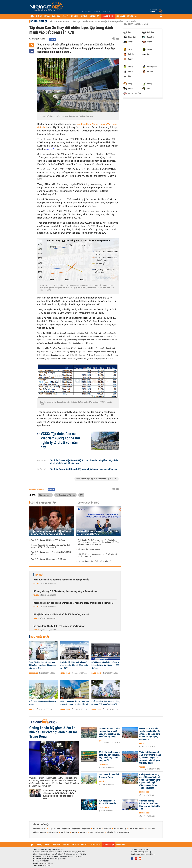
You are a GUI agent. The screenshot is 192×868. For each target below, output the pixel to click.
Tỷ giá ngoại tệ (54, 829)
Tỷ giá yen (76, 829)
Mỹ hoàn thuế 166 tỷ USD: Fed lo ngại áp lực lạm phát (59, 626)
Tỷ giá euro (86, 829)
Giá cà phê (107, 829)
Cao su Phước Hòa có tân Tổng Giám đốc (95, 561)
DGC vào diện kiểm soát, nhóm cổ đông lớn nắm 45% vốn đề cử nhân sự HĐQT (74, 665)
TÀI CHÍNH (75, 16)
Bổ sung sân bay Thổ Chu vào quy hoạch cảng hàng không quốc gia (65, 591)
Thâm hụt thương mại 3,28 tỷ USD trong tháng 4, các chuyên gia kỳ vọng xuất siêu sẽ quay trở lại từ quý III (150, 758)
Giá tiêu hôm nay (120, 829)
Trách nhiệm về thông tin (42, 865)
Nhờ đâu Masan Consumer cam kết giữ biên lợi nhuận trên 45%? (97, 555)
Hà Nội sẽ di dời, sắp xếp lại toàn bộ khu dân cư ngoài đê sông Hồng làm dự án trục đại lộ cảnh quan (150, 734)
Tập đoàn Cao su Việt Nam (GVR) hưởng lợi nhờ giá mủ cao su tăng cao (84, 469)
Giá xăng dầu (150, 829)
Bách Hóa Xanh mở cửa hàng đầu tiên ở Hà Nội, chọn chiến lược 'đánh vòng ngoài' (109, 756)
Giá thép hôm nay (40, 832)
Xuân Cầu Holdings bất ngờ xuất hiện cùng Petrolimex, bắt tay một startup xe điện (43, 665)
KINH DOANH (120, 16)
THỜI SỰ (39, 16)
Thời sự (36, 595)
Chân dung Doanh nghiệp (95, 21)
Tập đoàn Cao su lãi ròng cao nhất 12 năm (49, 559)
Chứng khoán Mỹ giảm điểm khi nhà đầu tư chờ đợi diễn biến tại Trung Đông (53, 732)
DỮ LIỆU (130, 16)
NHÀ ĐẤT (84, 16)
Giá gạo (74, 832)
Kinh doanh (34, 673)
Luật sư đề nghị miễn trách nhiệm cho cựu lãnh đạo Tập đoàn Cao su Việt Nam (51, 533)
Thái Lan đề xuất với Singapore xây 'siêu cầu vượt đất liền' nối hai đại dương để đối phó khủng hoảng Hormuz (59, 794)
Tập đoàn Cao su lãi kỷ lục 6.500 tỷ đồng (48, 540)
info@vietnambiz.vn (46, 863)
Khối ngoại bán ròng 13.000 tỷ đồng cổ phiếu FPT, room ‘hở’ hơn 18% (106, 703)
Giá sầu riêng (53, 832)
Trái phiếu (131, 21)
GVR (81, 495)
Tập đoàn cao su (45, 495)
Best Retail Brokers (97, 832)
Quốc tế (36, 630)
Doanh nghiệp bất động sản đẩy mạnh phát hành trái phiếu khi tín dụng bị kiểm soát (73, 603)
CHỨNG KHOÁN (95, 16)
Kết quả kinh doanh (59, 21)
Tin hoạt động (117, 21)
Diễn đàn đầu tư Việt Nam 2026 (118, 832)
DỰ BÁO (47, 16)
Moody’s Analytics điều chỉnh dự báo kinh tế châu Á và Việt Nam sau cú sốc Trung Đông (109, 733)
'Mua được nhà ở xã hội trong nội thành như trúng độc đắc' (61, 580)
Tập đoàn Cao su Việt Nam (65, 495)
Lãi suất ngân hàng (136, 829)
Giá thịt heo (65, 832)
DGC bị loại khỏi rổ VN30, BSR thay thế (107, 802)
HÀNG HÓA (56, 16)
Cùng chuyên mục (88, 503)
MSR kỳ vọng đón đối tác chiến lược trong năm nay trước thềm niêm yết (75, 703)
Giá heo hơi (97, 829)
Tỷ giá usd (66, 829)
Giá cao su (84, 832)
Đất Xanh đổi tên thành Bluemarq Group (43, 703)
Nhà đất (36, 584)
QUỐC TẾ (65, 16)
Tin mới (39, 575)
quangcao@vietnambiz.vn (145, 854)
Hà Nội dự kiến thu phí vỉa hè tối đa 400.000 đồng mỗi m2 (61, 615)
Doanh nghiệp (39, 21)
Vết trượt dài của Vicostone (89, 549)
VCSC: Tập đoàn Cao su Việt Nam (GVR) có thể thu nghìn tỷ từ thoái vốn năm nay (60, 440)
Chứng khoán (65, 673)
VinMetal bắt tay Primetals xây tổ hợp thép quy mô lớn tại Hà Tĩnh (98, 533)
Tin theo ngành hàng (136, 24)
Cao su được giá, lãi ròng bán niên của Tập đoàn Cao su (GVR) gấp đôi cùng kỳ (51, 546)
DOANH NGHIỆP (108, 16)
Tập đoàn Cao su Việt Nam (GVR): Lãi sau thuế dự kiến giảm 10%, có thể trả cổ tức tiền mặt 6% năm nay (84, 462)
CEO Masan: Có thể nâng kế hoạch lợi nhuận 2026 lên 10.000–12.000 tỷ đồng (105, 665)
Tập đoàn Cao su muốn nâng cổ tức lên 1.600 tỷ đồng (51, 553)
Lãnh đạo (76, 21)
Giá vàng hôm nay (40, 829)
